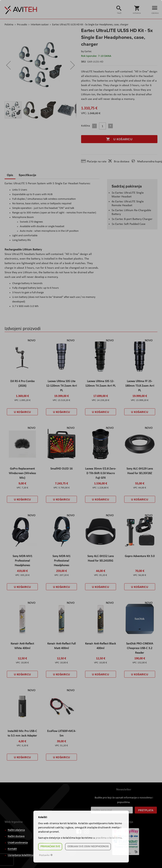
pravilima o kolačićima (109, 838)
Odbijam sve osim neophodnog (88, 847)
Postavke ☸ (46, 855)
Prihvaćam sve (50, 847)
